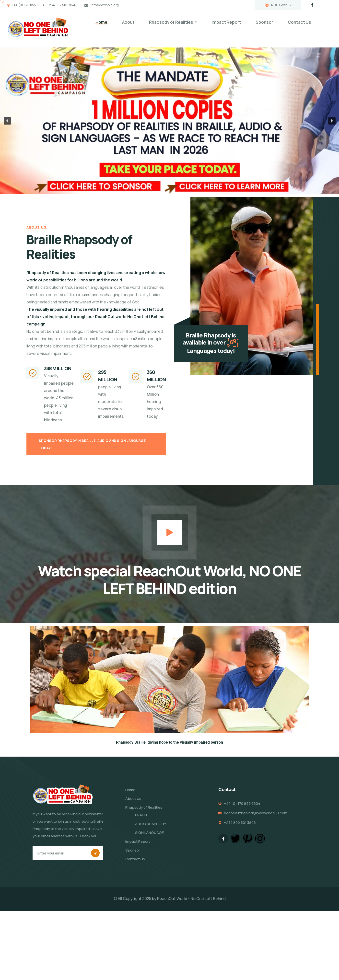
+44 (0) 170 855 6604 (242, 803)
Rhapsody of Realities (171, 22)
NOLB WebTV (278, 5)
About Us (133, 799)
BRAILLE (142, 815)
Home (101, 22)
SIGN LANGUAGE (149, 833)
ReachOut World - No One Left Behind (191, 899)
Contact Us (299, 22)
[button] (7, 121)
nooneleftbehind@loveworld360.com (256, 813)
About (128, 22)
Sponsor (264, 22)
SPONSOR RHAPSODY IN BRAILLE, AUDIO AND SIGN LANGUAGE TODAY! (92, 444)
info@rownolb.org (105, 5)
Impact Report (226, 22)
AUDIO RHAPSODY (151, 824)
